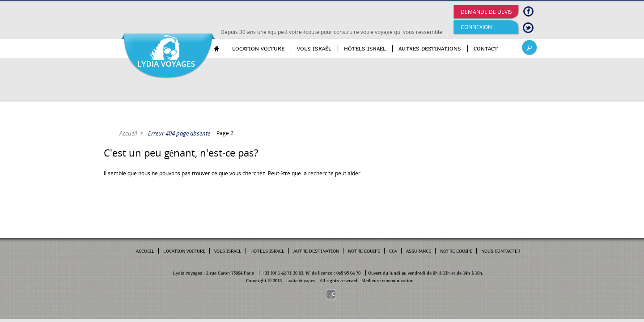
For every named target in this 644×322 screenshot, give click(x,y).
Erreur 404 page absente (179, 133)
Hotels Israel (267, 251)
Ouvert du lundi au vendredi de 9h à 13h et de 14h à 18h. (426, 273)
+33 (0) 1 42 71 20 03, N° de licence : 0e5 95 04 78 (311, 273)
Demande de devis (486, 12)
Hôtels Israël (365, 49)
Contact (486, 49)
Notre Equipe (364, 251)
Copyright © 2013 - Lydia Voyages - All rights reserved (302, 280)
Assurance (419, 251)
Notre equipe (456, 251)
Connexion (476, 27)
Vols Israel (228, 251)
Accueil (220, 49)
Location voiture (258, 49)
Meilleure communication (388, 280)
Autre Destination (316, 251)
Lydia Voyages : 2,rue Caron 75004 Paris (214, 273)
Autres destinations (430, 49)
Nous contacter (501, 251)
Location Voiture (184, 251)
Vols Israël (314, 49)
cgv (393, 251)
